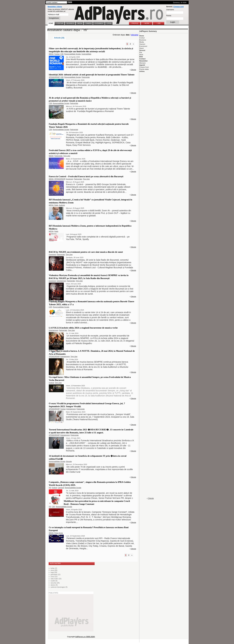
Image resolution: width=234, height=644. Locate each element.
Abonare (143, 63)
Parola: (169, 16)
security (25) (55, 583)
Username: (170, 10)
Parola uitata (144, 69)
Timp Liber (67, 156)
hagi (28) (54, 572)
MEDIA (51, 54)
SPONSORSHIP (54, 77)
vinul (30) (54, 570)
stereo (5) (54, 585)
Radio (56, 205)
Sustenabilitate (86, 54)
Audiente (62, 205)
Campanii (61, 488)
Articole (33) (59, 38)
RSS (141, 57)
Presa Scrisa (59, 533)
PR (50, 488)
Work (141, 55)
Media (142, 42)
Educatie (69, 462)
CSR (62, 54)
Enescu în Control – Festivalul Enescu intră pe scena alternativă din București (86, 176)
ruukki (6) (54, 581)
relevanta (135, 35)
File (141, 52)
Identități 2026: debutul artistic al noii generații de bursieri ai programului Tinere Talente (92, 75)
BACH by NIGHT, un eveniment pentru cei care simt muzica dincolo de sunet (86, 252)
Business (143, 40)
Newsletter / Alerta (55, 7)
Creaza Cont (144, 67)
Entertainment (61, 281)
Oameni (142, 44)
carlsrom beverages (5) (59, 587)
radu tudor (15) (56, 579)
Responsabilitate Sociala (73, 54)
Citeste (133, 70)
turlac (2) (54, 568)
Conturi (142, 38)
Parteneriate (86, 77)
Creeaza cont (178, 7)
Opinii (141, 48)
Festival (57, 54)
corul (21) (54, 577)
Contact (142, 59)
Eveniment (69, 179)
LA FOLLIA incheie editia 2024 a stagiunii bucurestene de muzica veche (83, 328)
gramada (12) (56, 574)
